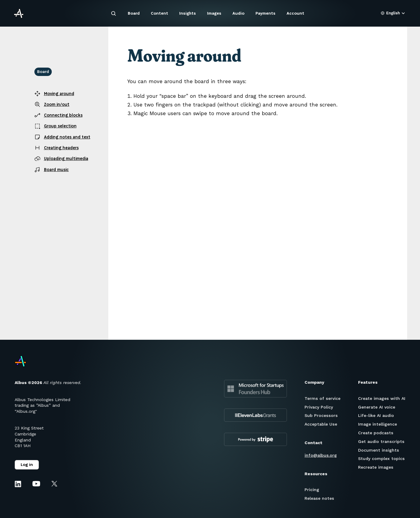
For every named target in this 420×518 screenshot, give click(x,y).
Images (214, 13)
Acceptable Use (321, 424)
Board (134, 13)
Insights (188, 13)
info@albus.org (321, 455)
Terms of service (322, 398)
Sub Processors (321, 415)
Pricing (312, 490)
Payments (265, 13)
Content (159, 13)
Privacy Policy (319, 407)
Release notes (319, 498)
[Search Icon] (114, 13)
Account (295, 13)
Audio (238, 13)
